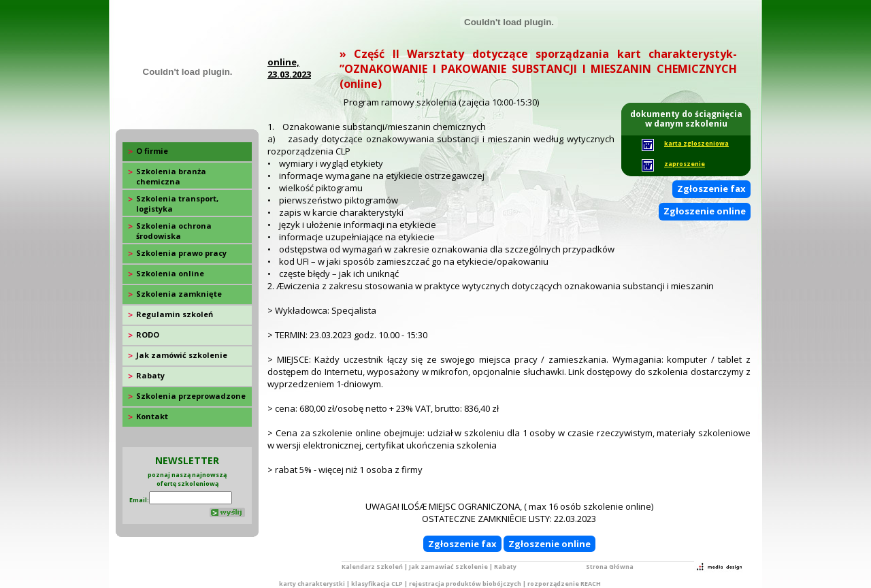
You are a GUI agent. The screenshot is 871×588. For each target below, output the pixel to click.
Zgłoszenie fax (711, 189)
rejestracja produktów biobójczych (465, 584)
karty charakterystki (312, 584)
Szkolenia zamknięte (179, 294)
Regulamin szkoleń (175, 314)
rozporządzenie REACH (564, 584)
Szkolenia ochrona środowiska (174, 231)
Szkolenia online (170, 273)
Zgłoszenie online (705, 211)
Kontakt (152, 416)
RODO (148, 334)
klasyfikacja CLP (377, 584)
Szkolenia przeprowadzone (191, 396)
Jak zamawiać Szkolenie (448, 567)
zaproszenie (685, 164)
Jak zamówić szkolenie (182, 355)
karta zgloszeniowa (696, 143)
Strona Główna (610, 567)
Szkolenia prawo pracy (181, 253)
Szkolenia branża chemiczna (171, 176)
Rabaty (150, 375)
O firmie (152, 151)
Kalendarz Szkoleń (372, 567)
